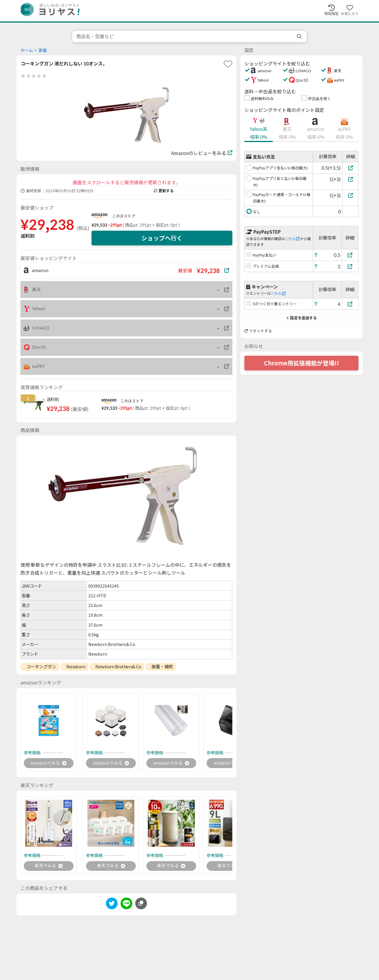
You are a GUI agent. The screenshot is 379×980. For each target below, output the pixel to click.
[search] (300, 36)
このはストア (124, 216)
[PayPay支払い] (350, 255)
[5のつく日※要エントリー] (350, 304)
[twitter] (112, 906)
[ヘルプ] (316, 255)
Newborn (76, 667)
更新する (164, 191)
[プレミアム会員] (350, 266)
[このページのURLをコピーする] (141, 905)
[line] (126, 906)
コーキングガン (41, 667)
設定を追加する (301, 318)
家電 (43, 50)
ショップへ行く (162, 238)
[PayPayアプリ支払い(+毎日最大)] (350, 168)
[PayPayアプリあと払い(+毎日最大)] (350, 179)
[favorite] (228, 64)
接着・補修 (162, 667)
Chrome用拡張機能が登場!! (302, 363)
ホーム (27, 50)
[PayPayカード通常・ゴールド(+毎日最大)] (350, 195)
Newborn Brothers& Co (118, 667)
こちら (292, 239)
